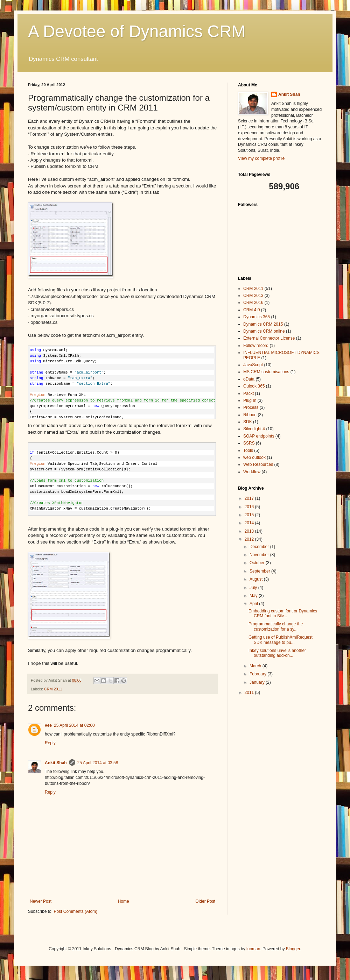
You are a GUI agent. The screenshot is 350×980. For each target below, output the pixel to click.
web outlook (254, 457)
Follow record (256, 346)
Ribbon (250, 415)
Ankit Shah (56, 763)
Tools (248, 450)
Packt (248, 393)
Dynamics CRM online (264, 331)
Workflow (252, 472)
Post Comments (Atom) (75, 911)
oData (249, 379)
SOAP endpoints (259, 436)
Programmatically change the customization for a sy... (276, 626)
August (257, 579)
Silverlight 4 (254, 429)
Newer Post (41, 901)
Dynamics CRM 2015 (263, 324)
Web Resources (258, 464)
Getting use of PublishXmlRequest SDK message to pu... (281, 640)
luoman (253, 949)
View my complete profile (261, 158)
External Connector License (269, 338)
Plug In (250, 400)
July (254, 588)
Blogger (293, 949)
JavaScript (253, 365)
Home (124, 901)
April (254, 604)
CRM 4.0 (251, 310)
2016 (250, 507)
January (258, 682)
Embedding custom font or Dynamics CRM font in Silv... (283, 613)
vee (48, 725)
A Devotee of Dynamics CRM (137, 31)
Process (251, 407)
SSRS (249, 443)
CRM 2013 (253, 296)
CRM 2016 (253, 303)
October (258, 563)
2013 (250, 531)
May (254, 596)
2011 (250, 693)
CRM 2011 (53, 689)
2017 (250, 498)
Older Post (205, 901)
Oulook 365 (254, 386)
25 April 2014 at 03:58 (98, 763)
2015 (250, 515)
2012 (250, 539)
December (260, 547)
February (258, 674)
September (260, 571)
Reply (50, 743)
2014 (250, 523)
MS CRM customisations (266, 372)
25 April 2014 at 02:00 (74, 725)
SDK (248, 422)
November (260, 555)
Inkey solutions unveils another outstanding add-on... (277, 653)
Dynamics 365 (257, 317)
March (256, 666)
